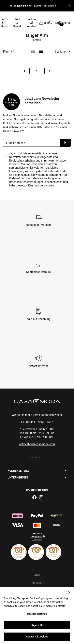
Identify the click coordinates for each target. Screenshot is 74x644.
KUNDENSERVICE (19, 457)
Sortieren (63, 37)
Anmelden (65, 129)
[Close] (69, 6)
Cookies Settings (37, 614)
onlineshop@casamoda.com (37, 430)
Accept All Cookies (37, 637)
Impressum (37, 568)
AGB (37, 561)
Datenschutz (37, 576)
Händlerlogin (37, 443)
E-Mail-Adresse (16, 129)
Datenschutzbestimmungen (26, 168)
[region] (37, 615)
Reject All (37, 625)
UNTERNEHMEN (18, 463)
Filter (9, 37)
